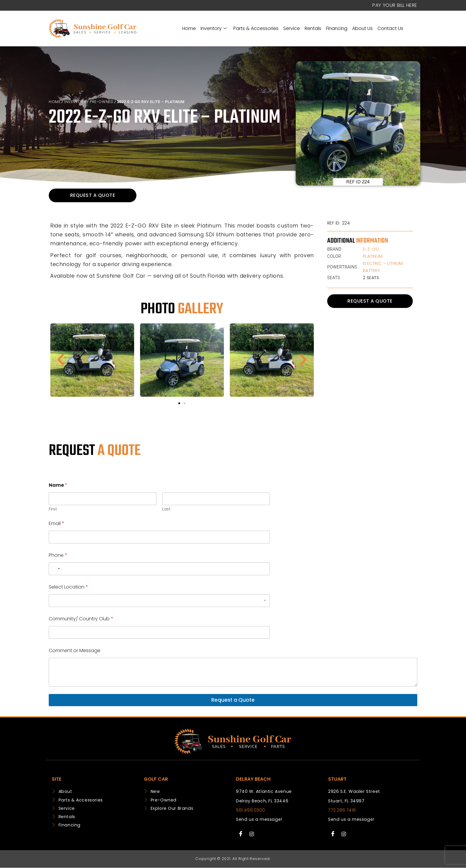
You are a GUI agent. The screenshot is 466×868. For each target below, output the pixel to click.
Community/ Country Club (81, 619)
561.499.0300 (250, 810)
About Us (362, 28)
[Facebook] (241, 834)
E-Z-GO (371, 249)
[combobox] (55, 569)
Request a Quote (233, 700)
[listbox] (159, 601)
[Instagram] (252, 834)
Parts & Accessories (256, 28)
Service (292, 28)
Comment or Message (75, 650)
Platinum (373, 256)
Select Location (68, 587)
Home (189, 28)
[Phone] (159, 569)
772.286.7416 (342, 810)
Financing (337, 28)
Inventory (214, 28)
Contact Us (390, 28)
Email (56, 523)
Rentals (313, 28)
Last (166, 509)
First (53, 509)
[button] (61, 360)
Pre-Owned (101, 102)
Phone (58, 555)
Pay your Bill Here (395, 5)
